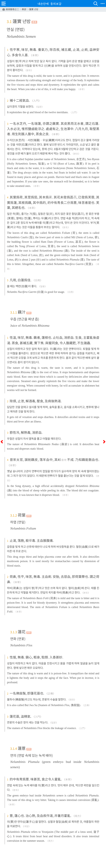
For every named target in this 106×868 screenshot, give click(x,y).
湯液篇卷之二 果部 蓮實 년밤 (20, 9)
